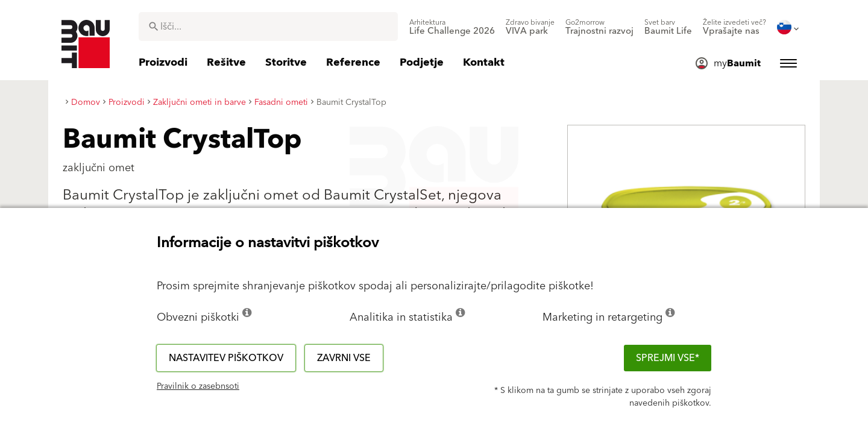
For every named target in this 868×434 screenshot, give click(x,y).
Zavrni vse (344, 358)
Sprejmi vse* (668, 358)
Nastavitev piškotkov (226, 358)
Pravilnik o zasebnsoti (198, 386)
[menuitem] (452, 27)
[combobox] (268, 27)
